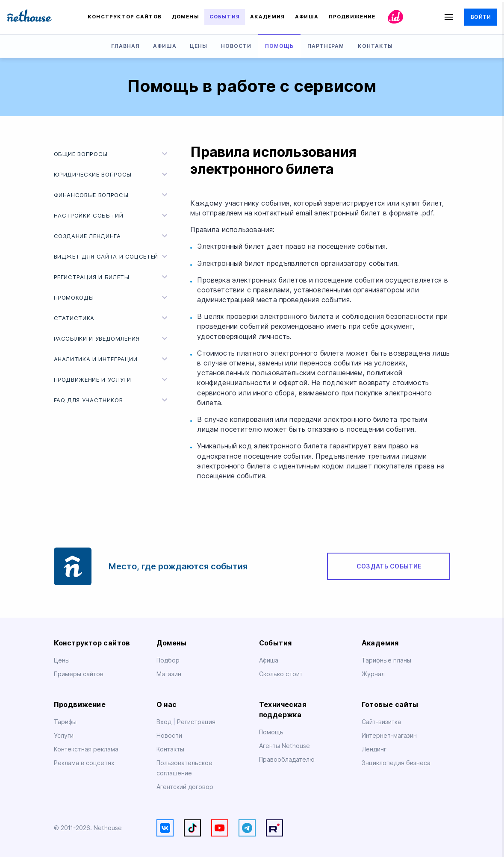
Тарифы (65, 722)
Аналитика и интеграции (112, 359)
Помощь (279, 46)
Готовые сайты (390, 705)
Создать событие (389, 566)
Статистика (112, 318)
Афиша (307, 17)
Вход (165, 722)
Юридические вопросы (112, 174)
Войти (481, 17)
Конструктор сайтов (125, 17)
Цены (199, 46)
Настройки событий (112, 215)
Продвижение (352, 17)
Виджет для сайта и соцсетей (112, 256)
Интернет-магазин (389, 736)
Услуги (64, 736)
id (395, 17)
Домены (186, 17)
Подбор (168, 660)
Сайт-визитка (381, 722)
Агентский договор (185, 787)
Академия (267, 17)
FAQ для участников (112, 400)
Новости (236, 46)
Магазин (169, 674)
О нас (167, 705)
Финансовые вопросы (112, 195)
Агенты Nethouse (284, 746)
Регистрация (196, 722)
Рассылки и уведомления (112, 339)
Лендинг (374, 749)
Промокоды (112, 297)
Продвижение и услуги (112, 380)
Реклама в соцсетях (84, 763)
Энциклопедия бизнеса (396, 763)
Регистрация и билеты (112, 277)
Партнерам (326, 46)
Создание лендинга (112, 236)
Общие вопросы (112, 154)
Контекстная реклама (86, 749)
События (225, 17)
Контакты (375, 46)
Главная (125, 46)
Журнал (373, 674)
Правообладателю (287, 760)
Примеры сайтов (79, 674)
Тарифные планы (386, 660)
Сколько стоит (281, 674)
